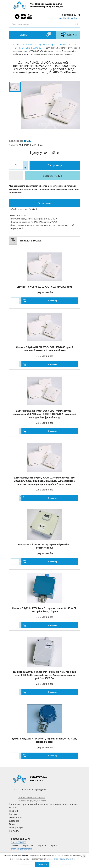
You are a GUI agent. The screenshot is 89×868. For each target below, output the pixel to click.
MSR (74, 45)
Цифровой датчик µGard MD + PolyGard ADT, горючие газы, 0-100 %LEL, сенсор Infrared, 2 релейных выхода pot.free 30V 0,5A (45, 675)
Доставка (14, 821)
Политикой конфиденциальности (60, 859)
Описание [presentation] (45, 203)
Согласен (42, 864)
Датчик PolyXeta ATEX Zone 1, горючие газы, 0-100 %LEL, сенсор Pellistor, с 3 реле (45, 610)
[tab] (45, 203)
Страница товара (46, 45)
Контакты (14, 831)
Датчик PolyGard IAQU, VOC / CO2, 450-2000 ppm (45, 287)
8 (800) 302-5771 (21, 839)
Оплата (13, 824)
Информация (16, 827)
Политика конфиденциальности (32, 801)
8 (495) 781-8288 (19, 842)
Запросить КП (52, 176)
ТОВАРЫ (63, 45)
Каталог (30, 45)
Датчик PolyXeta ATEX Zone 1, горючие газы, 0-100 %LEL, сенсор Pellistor (45, 740)
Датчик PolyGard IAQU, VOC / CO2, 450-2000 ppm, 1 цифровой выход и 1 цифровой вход (45, 349)
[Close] (84, 856)
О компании (16, 817)
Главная (17, 45)
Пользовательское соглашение (32, 797)
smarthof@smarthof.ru (69, 18)
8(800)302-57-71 (71, 15)
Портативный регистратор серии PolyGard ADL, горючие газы (45, 546)
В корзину (55, 165)
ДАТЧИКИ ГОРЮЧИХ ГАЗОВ (28, 48)
